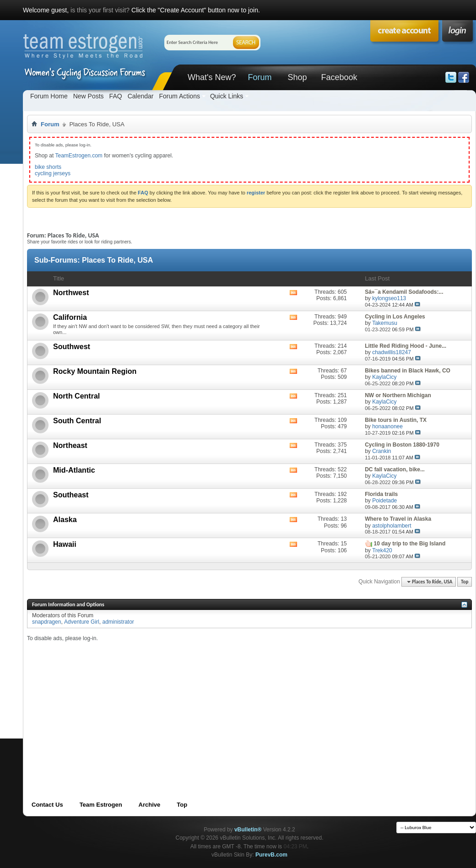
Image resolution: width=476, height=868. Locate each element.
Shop (297, 77)
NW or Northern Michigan (398, 395)
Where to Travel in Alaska (398, 519)
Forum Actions (179, 96)
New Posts (89, 96)
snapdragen (46, 622)
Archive (150, 805)
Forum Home (49, 96)
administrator (118, 622)
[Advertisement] (189, 706)
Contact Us (47, 805)
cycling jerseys (53, 173)
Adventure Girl (82, 622)
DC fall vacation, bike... (395, 469)
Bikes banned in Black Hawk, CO (408, 371)
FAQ (116, 96)
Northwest (71, 293)
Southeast (71, 495)
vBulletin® (248, 830)
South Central (77, 421)
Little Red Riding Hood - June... (406, 346)
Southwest (72, 347)
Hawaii (65, 544)
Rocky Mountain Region (95, 371)
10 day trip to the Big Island (410, 544)
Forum (260, 77)
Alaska (65, 520)
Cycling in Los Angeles (395, 317)
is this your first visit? (100, 10)
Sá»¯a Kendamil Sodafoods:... (404, 292)
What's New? (212, 77)
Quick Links (227, 96)
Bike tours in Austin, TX (396, 420)
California (70, 317)
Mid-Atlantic (74, 470)
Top (465, 582)
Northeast (70, 445)
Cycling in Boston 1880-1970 (402, 445)
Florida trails (381, 494)
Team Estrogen (101, 805)
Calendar (141, 96)
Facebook (339, 77)
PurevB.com (271, 855)
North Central (76, 396)
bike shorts (48, 167)
